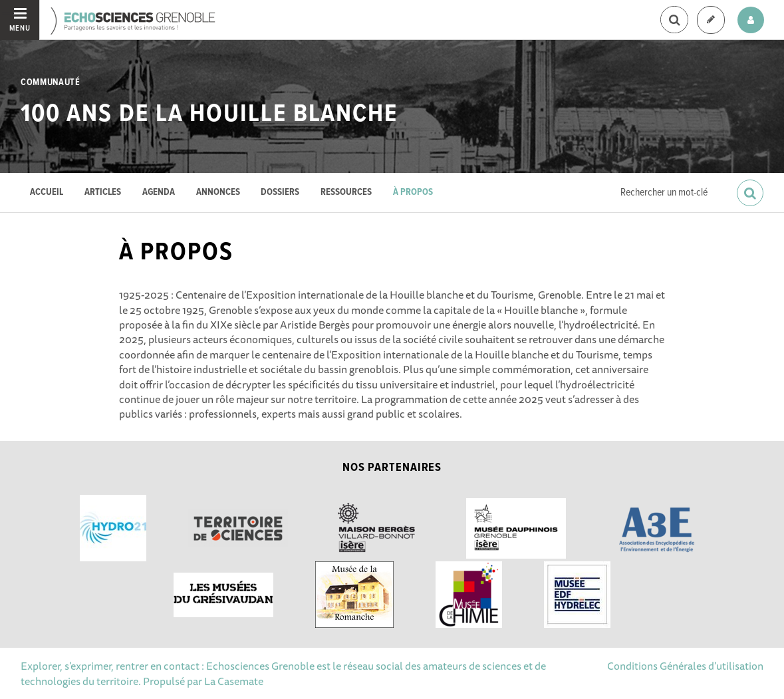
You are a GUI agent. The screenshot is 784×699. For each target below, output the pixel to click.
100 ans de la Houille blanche (209, 114)
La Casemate (234, 681)
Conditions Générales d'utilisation (685, 666)
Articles (103, 193)
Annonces (218, 193)
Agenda (159, 193)
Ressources (346, 193)
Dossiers (280, 193)
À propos (413, 193)
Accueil (47, 193)
